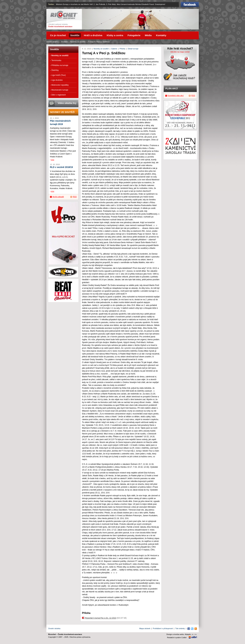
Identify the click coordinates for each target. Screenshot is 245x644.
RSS (75, 197)
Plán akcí (172, 88)
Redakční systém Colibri (177, 637)
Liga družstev (57, 80)
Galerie (114, 49)
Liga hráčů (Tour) (59, 75)
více (53, 160)
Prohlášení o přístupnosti (163, 628)
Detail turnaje (133, 49)
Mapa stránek (145, 628)
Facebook (190, 4)
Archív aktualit (58, 197)
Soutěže (64, 42)
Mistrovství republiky (60, 85)
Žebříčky (55, 70)
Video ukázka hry (67, 103)
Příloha (122, 49)
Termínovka (56, 60)
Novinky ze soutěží (101, 49)
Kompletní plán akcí (176, 95)
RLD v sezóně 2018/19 (61, 167)
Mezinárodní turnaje (60, 90)
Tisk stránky (180, 628)
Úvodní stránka (52, 42)
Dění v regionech (59, 95)
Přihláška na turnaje (60, 65)
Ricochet (64, 15)
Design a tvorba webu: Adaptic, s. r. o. (182, 634)
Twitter (51, 4)
